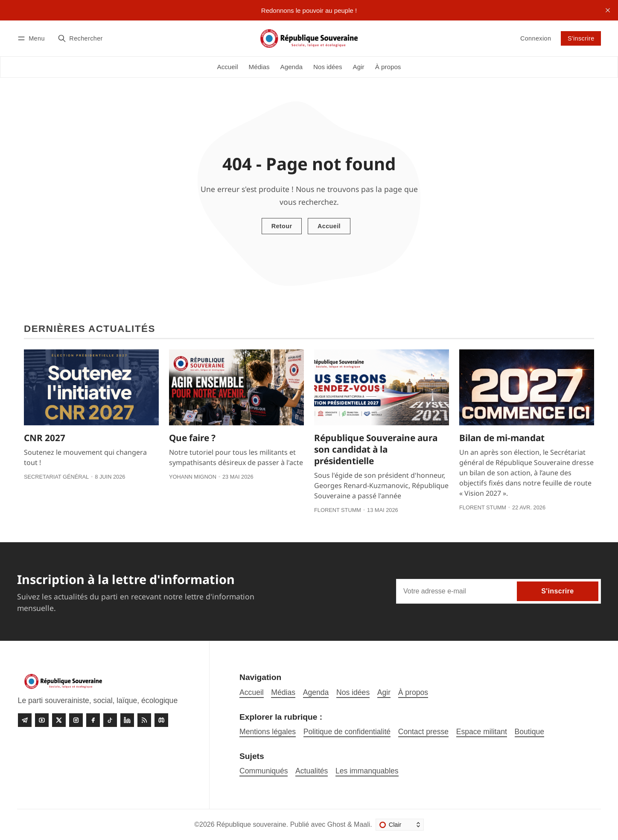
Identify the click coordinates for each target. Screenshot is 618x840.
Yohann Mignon (193, 477)
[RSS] (144, 720)
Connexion (536, 38)
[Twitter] (59, 720)
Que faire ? (192, 438)
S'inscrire (581, 38)
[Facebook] (93, 720)
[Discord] (161, 720)
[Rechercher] (80, 38)
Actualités (312, 771)
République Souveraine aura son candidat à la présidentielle (376, 449)
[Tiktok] (110, 720)
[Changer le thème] (400, 825)
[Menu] (32, 38)
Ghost (337, 824)
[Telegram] (25, 720)
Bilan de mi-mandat (502, 438)
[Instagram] (76, 720)
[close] (608, 10)
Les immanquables (367, 771)
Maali (362, 824)
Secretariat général (56, 477)
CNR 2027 (45, 438)
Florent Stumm (338, 510)
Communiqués (264, 771)
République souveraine (251, 824)
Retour (282, 226)
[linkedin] (127, 720)
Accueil (329, 226)
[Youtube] (42, 720)
